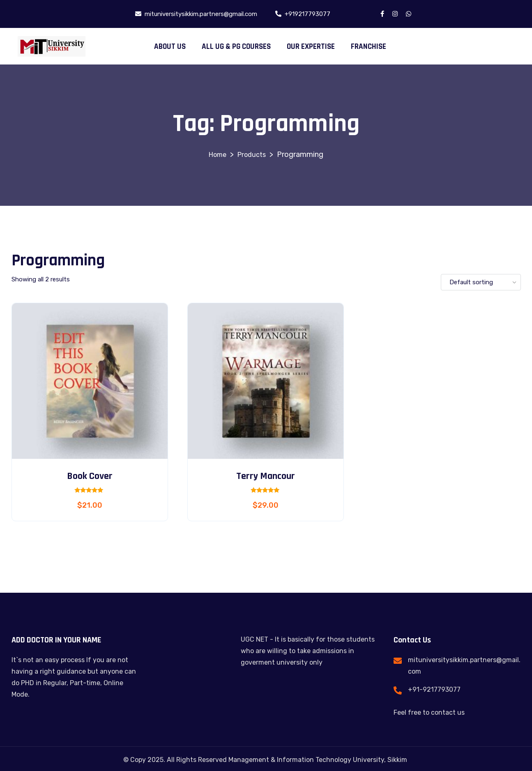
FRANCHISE (368, 47)
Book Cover (90, 476)
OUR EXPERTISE (311, 47)
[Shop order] (481, 282)
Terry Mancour (266, 476)
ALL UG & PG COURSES (236, 47)
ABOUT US (170, 47)
